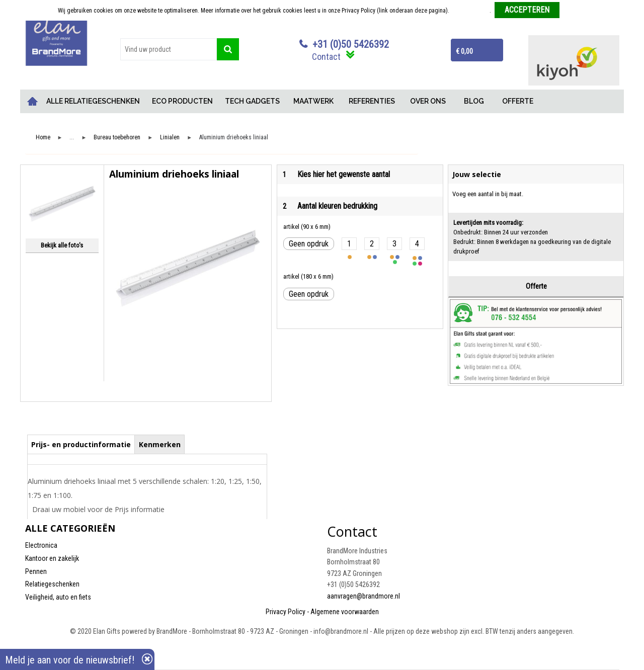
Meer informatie (470, 11)
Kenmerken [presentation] (160, 444)
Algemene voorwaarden (345, 612)
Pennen (36, 571)
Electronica (41, 545)
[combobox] (169, 49)
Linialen (170, 138)
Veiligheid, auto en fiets (58, 597)
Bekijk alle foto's (62, 245)
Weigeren (575, 11)
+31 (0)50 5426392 (351, 44)
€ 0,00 (464, 51)
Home (33, 101)
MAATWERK (313, 101)
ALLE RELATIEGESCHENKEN (93, 101)
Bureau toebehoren (117, 138)
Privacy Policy (286, 612)
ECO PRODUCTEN (182, 101)
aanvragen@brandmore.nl (364, 596)
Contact (326, 57)
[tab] (81, 444)
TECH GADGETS (252, 101)
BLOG (474, 101)
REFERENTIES (372, 101)
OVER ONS (428, 101)
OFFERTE (518, 101)
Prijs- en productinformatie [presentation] (81, 444)
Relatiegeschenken (52, 584)
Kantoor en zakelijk (52, 558)
